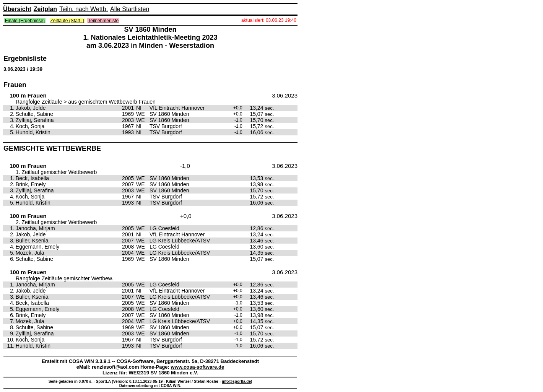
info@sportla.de (236, 381)
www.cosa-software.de (198, 367)
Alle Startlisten (130, 9)
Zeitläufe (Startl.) (67, 21)
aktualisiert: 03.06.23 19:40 (269, 20)
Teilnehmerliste (103, 21)
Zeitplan (45, 9)
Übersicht (17, 9)
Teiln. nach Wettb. (84, 9)
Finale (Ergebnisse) (25, 21)
